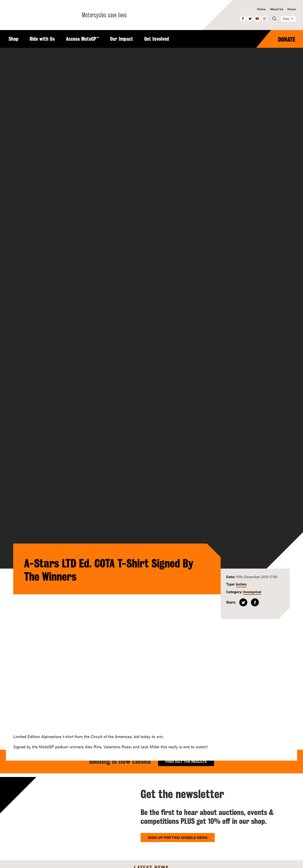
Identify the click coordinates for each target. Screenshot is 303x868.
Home (261, 9)
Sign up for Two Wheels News (178, 837)
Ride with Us (42, 39)
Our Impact (122, 39)
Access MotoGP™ (82, 39)
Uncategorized (252, 592)
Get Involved (157, 39)
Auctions (241, 584)
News (292, 9)
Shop (14, 39)
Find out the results (186, 761)
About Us (277, 9)
